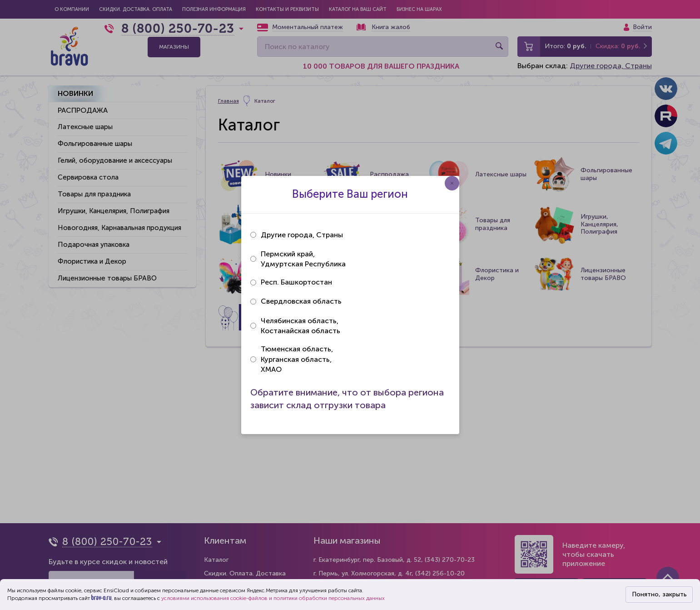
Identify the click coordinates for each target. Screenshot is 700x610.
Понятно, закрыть (659, 594)
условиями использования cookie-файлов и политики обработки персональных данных (273, 598)
